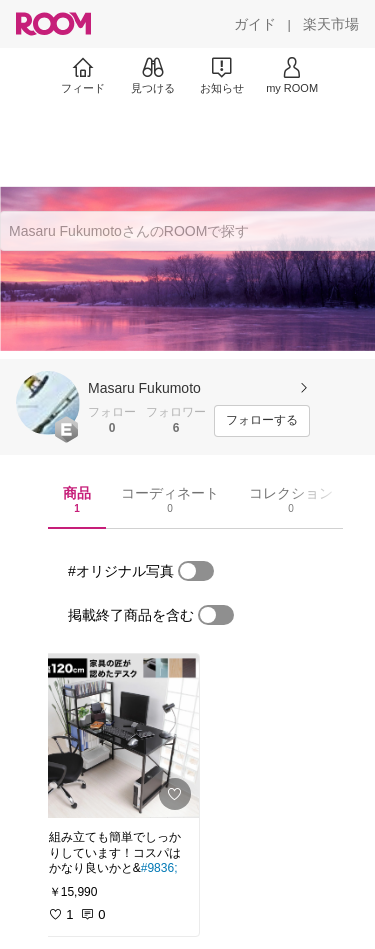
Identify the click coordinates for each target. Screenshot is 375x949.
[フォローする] (262, 421)
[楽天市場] (331, 24)
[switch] (196, 571)
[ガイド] (255, 24)
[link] (118, 736)
